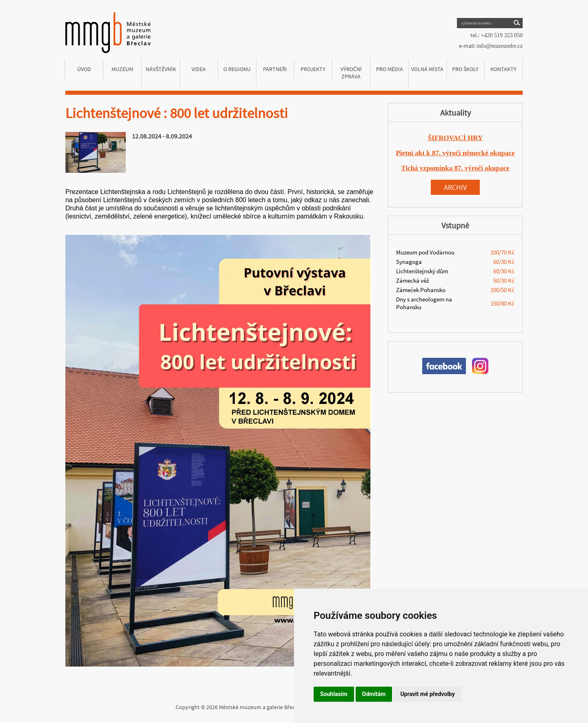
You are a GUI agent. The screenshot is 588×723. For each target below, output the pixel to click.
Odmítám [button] (374, 694)
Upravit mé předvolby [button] (427, 694)
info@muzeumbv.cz (500, 46)
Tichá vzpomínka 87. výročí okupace (455, 168)
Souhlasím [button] (334, 694)
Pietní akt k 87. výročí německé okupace (455, 153)
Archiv (455, 187)
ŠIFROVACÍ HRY (455, 138)
